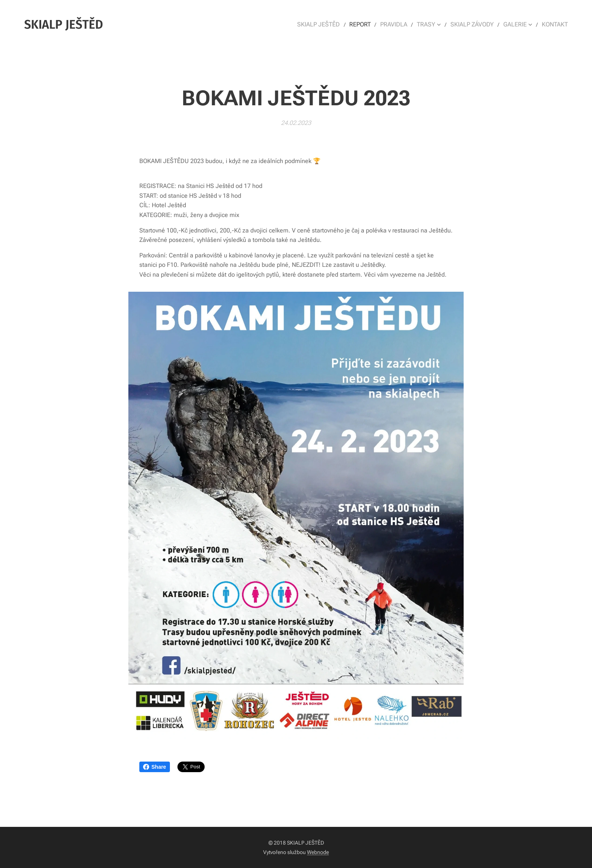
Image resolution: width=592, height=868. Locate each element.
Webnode (318, 852)
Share (155, 767)
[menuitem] (329, 25)
